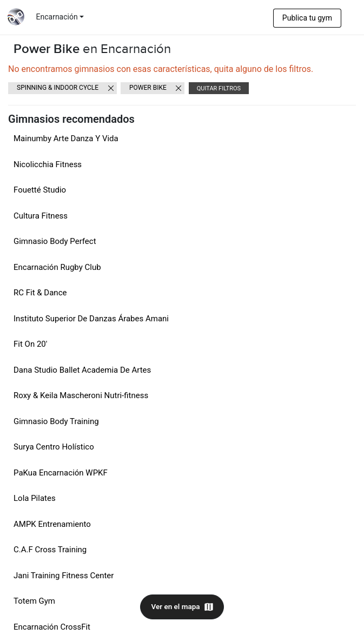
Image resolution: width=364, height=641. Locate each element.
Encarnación (57, 17)
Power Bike (148, 88)
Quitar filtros (219, 88)
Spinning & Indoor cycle (58, 88)
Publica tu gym (307, 18)
